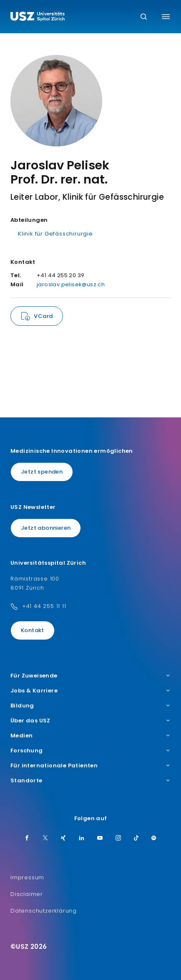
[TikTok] (136, 839)
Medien (90, 736)
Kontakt (33, 630)
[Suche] (144, 17)
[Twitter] (45, 839)
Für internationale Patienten (90, 766)
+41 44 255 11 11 (44, 606)
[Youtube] (100, 839)
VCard (43, 316)
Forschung (90, 751)
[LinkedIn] (82, 839)
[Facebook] (27, 839)
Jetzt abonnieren (46, 528)
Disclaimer (27, 894)
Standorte (90, 781)
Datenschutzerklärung (44, 911)
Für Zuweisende (90, 676)
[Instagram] (118, 839)
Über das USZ (90, 721)
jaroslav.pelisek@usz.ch (71, 284)
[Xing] (63, 839)
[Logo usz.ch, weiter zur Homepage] (38, 17)
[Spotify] (154, 839)
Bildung (90, 706)
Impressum (27, 877)
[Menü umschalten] (166, 17)
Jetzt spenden (42, 472)
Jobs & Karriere (90, 691)
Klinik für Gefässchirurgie (55, 234)
